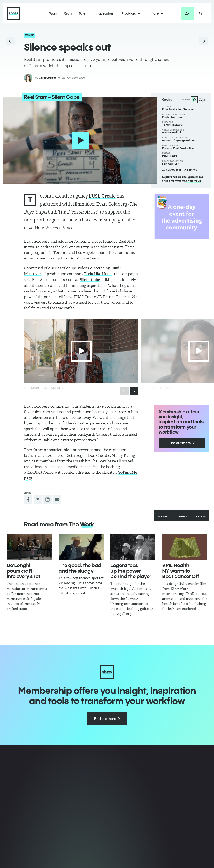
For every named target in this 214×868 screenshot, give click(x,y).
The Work (182, 516)
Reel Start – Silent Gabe (51, 97)
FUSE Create (102, 196)
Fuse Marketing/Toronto (178, 109)
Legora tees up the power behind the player (131, 570)
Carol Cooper (47, 78)
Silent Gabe (90, 280)
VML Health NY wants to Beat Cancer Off (181, 570)
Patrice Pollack (172, 132)
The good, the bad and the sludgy (80, 568)
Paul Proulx (170, 156)
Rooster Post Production (178, 148)
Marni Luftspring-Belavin (179, 140)
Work (30, 35)
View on (194, 100)
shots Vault (194, 181)
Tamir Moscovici (173, 125)
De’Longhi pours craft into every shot (24, 570)
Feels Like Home (173, 117)
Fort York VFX (171, 164)
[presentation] (134, 391)
